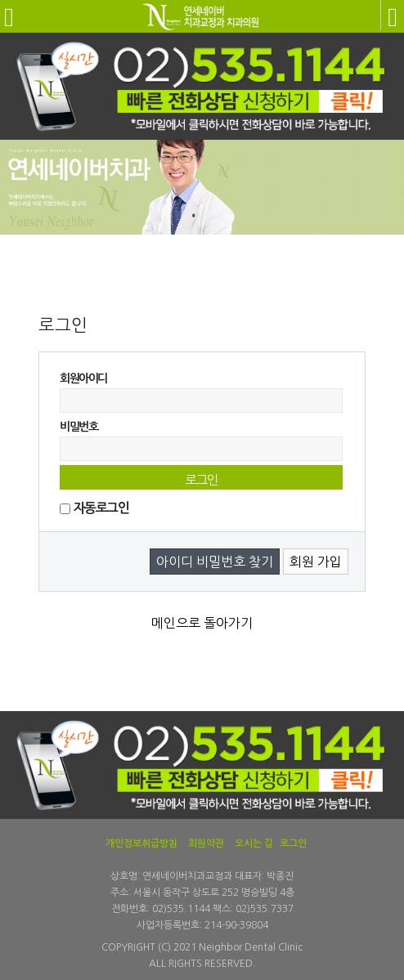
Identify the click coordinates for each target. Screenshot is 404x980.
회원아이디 (83, 378)
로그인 (293, 844)
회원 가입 (316, 562)
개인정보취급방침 (141, 844)
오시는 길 (254, 844)
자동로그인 (101, 508)
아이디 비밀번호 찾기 (215, 562)
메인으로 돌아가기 (202, 623)
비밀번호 (79, 427)
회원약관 (206, 844)
